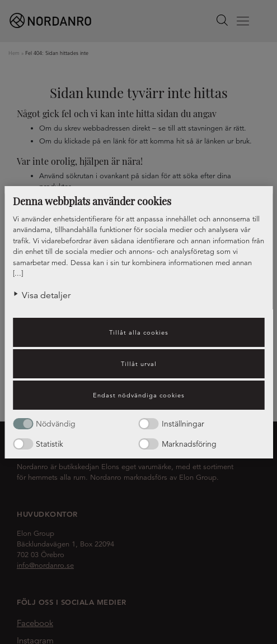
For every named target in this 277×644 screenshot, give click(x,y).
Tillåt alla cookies (139, 332)
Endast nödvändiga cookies (139, 395)
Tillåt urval (139, 364)
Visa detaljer (46, 295)
